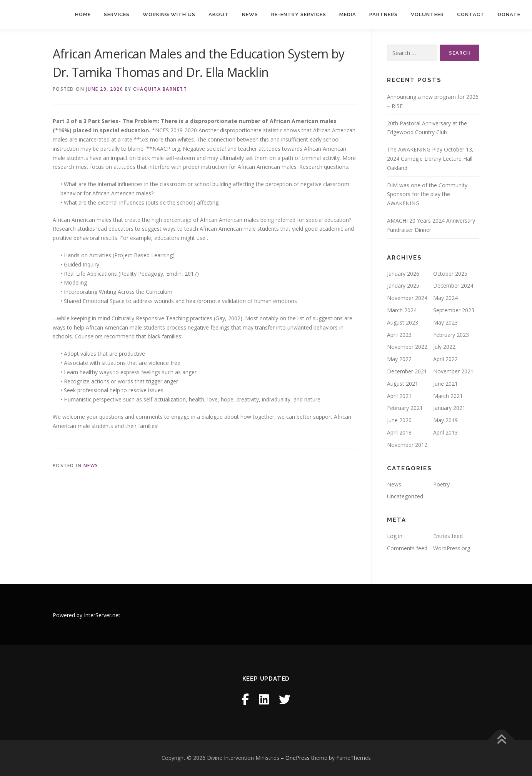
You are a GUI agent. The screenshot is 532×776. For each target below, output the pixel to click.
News (250, 14)
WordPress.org (452, 548)
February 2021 (405, 408)
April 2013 (445, 432)
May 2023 (445, 322)
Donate (509, 14)
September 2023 (454, 310)
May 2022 (399, 359)
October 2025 (450, 274)
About (219, 14)
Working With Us (169, 14)
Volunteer (427, 14)
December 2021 (407, 371)
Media (348, 14)
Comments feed (407, 548)
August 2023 (403, 322)
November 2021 (453, 371)
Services (117, 14)
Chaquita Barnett (160, 89)
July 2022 (444, 347)
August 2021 (403, 384)
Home (83, 14)
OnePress (298, 758)
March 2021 (448, 396)
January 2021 (449, 408)
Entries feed (448, 536)
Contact (471, 14)
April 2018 (399, 432)
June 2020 (399, 420)
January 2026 (403, 274)
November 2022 (407, 347)
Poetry (441, 484)
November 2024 (407, 298)
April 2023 (399, 335)
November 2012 (407, 445)
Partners (384, 14)
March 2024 (402, 310)
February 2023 (451, 335)
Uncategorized (405, 496)
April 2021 (399, 396)
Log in (395, 536)
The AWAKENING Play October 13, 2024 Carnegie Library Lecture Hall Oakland (430, 159)
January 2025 (403, 286)
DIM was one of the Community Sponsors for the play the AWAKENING (427, 194)
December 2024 (453, 286)
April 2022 (445, 359)
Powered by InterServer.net (87, 615)
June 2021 (445, 384)
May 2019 (445, 420)
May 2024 (445, 298)
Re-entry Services (299, 14)
